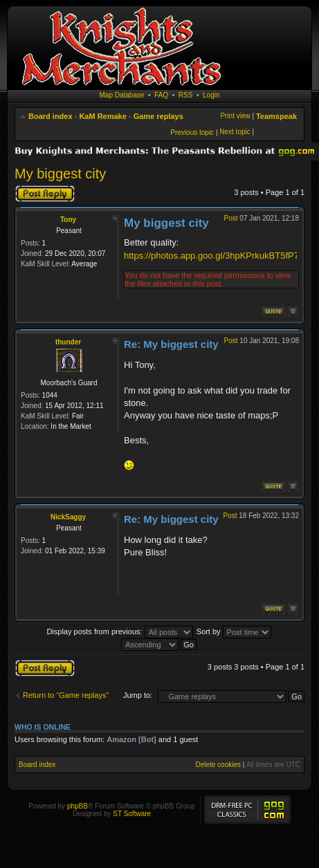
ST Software (132, 814)
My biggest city (60, 174)
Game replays (158, 116)
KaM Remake (102, 116)
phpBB (78, 806)
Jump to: (138, 695)
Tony (68, 220)
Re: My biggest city (171, 344)
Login (211, 95)
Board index (51, 116)
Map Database (122, 95)
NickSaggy (68, 517)
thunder (68, 342)
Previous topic (192, 132)
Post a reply (45, 194)
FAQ (161, 95)
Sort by (234, 631)
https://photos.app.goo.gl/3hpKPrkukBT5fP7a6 (216, 256)
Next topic (235, 132)
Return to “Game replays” (66, 695)
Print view (235, 116)
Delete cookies (218, 765)
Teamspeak (276, 116)
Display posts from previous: (119, 631)
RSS (186, 95)
